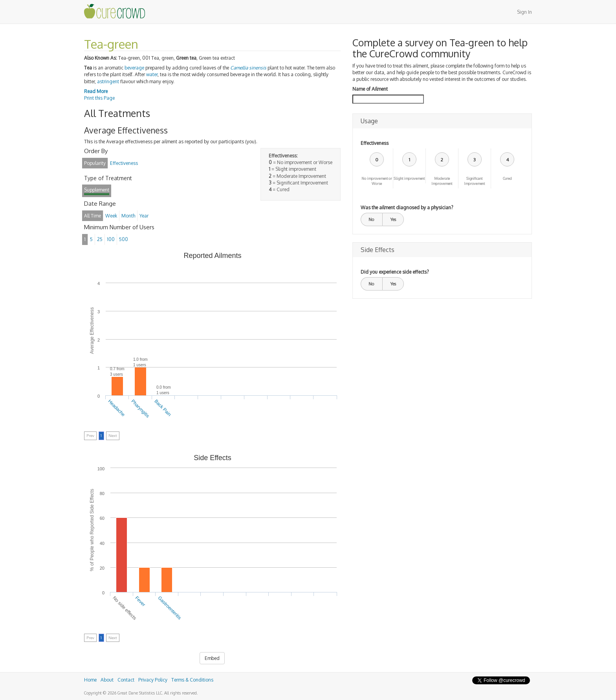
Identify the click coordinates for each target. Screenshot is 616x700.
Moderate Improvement (442, 181)
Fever (141, 601)
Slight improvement (409, 178)
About (107, 680)
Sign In (524, 12)
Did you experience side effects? (395, 272)
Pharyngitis (140, 409)
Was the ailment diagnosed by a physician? (407, 207)
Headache (117, 408)
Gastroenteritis (170, 608)
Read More (96, 91)
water (152, 74)
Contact (126, 680)
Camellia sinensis (248, 68)
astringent (108, 81)
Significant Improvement (474, 181)
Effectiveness (375, 143)
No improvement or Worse (377, 181)
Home (90, 680)
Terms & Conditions (192, 680)
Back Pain (163, 408)
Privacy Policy (153, 680)
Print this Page (99, 98)
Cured (507, 178)
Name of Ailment (370, 89)
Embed (212, 658)
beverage (134, 68)
